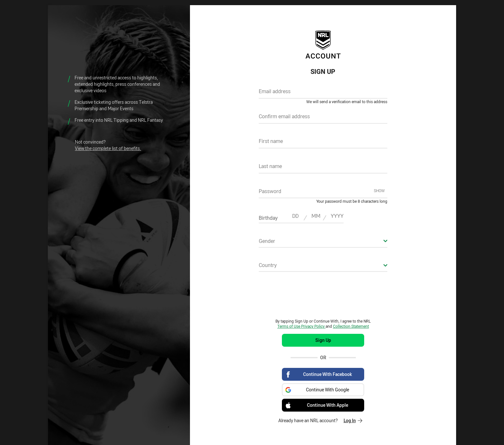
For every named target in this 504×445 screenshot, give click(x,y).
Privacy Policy (313, 326)
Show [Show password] (379, 191)
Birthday (268, 218)
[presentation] (323, 295)
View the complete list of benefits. (108, 148)
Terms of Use (289, 326)
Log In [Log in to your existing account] (353, 420)
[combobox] (323, 243)
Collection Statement (351, 326)
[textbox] (323, 93)
